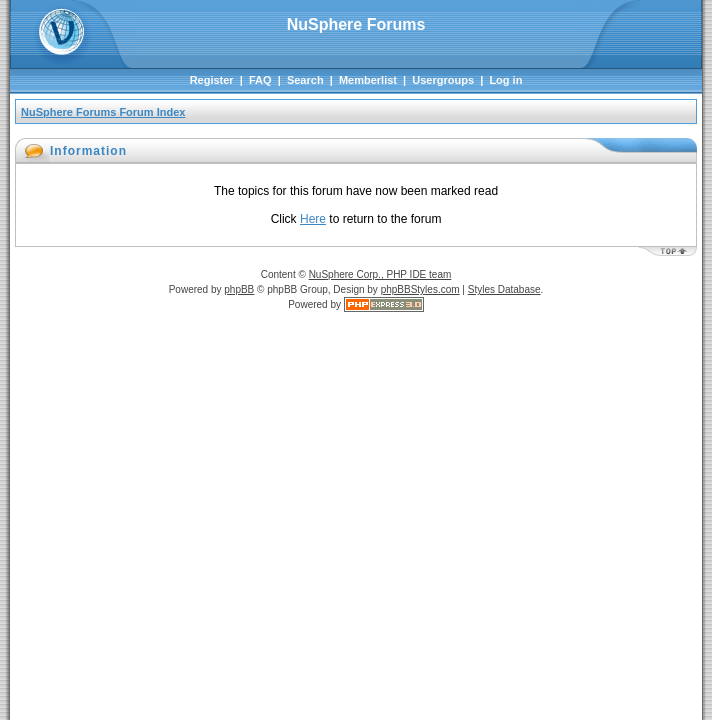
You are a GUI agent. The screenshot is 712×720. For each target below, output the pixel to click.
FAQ (260, 80)
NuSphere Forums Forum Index (103, 112)
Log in (505, 80)
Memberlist (368, 80)
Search (305, 80)
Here (313, 219)
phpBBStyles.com (420, 289)
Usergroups (443, 80)
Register (212, 80)
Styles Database (504, 289)
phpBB (239, 289)
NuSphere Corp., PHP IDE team (380, 274)
